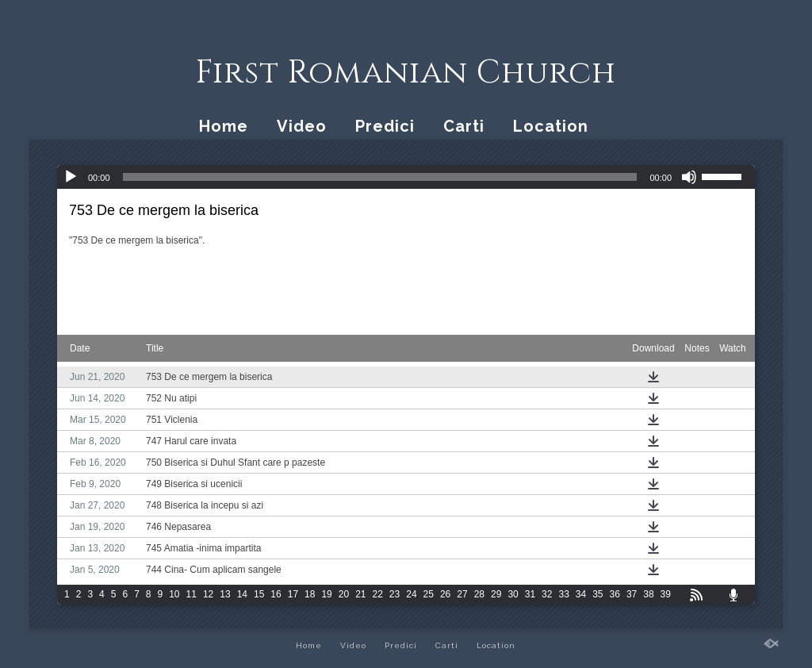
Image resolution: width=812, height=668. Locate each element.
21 (360, 594)
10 (174, 594)
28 (479, 594)
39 (666, 594)
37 (632, 594)
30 (513, 594)
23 (395, 594)
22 (378, 594)
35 (598, 594)
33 (563, 594)
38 (648, 594)
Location (551, 126)
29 (496, 594)
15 (259, 594)
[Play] (71, 177)
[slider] (380, 177)
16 (276, 594)
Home (224, 126)
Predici (385, 126)
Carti (464, 126)
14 (242, 594)
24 (411, 594)
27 (462, 594)
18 (310, 594)
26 (445, 594)
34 (581, 594)
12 (208, 594)
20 (344, 594)
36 (615, 594)
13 (225, 594)
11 (192, 594)
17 (293, 594)
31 (530, 594)
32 (547, 594)
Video (302, 126)
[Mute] (689, 177)
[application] (406, 177)
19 (326, 594)
